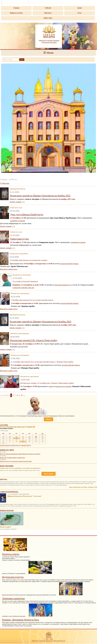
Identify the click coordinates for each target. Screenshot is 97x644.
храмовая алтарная (18, 221)
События (48, 8)
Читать (48, 419)
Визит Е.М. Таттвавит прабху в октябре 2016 (12, 458)
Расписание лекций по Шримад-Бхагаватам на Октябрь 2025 (40, 321)
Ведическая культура (13, 577)
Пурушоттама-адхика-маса (16, 427)
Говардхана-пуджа (19, 239)
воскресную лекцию (63, 386)
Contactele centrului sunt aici (23, 288)
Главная (16, 8)
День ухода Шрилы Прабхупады (27, 214)
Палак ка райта (5, 527)
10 (22, 395)
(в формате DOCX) (26, 445)
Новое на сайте (7, 450)
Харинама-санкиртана (13, 598)
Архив (80, 8)
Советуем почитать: (9, 492)
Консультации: (7, 466)
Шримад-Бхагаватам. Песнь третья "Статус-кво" (25, 496)
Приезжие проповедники (20, 334)
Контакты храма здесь (9, 269)
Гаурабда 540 (30, 427)
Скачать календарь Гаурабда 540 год (10, 445)
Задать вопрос (48, 474)
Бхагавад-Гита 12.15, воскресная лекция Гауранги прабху (16, 461)
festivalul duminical (62, 285)
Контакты (48, 13)
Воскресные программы (19, 254)
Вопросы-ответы (11, 554)
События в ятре (16, 208)
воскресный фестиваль (69, 264)
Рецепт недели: (7, 511)
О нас (80, 13)
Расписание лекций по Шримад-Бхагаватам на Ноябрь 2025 (40, 196)
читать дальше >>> (17, 202)
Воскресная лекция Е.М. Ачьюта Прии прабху (34, 340)
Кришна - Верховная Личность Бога (21, 620)
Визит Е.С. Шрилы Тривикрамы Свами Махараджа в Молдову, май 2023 (20, 454)
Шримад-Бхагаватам (17, 189)
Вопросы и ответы (16, 13)
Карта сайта (48, 18)
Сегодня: (4, 425)
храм (51, 386)
